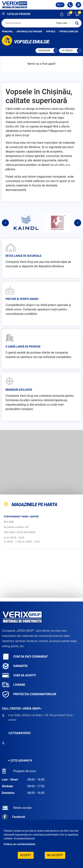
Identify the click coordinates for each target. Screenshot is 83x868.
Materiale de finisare (29, 32)
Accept (26, 855)
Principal (7, 32)
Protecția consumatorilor (29, 694)
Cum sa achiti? (19, 676)
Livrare (13, 685)
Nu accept (55, 855)
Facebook (13, 817)
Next (78, 223)
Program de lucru (19, 771)
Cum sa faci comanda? (25, 657)
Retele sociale (17, 808)
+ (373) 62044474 (20, 761)
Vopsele (51, 32)
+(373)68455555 (19, 733)
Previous (5, 223)
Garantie (15, 666)
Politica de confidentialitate (20, 844)
